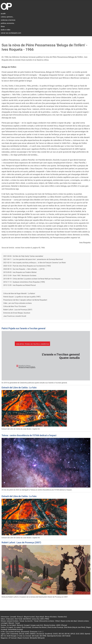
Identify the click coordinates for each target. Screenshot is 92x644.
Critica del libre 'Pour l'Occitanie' (15, 306)
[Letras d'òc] (36, 619)
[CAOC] (55, 634)
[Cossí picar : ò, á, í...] (37, 632)
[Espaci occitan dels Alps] (69, 621)
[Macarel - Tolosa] (14, 623)
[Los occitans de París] (13, 632)
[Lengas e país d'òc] (37, 625)
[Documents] (25, 632)
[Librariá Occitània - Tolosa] (16, 621)
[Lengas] (27, 625)
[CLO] (78, 634)
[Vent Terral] (18, 619)
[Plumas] (64, 625)
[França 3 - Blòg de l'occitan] (26, 617)
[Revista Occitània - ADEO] (52, 625)
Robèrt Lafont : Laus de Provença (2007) (18, 310)
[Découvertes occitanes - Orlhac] (50, 621)
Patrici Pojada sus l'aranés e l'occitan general (24, 328)
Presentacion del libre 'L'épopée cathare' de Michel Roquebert (25, 300)
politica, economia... (8, 23)
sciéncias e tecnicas (8, 20)
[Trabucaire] (10, 619)
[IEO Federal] (66, 636)
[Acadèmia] (49, 634)
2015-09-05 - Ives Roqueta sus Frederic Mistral (20, 272)
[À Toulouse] (13, 638)
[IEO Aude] (35, 636)
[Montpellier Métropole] (37, 638)
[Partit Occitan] (27, 627)
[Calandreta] (14, 634)
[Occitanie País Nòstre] (39, 627)
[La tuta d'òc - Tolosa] (32, 621)
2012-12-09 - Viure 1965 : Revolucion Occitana (20, 276)
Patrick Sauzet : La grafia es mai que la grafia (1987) (22, 297)
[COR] (27, 634)
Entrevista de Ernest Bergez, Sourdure (17, 313)
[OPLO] (73, 634)
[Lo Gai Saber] (11, 625)
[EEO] (82, 634)
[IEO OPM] (43, 636)
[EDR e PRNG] (45, 619)
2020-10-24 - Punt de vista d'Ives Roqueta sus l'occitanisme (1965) (27, 266)
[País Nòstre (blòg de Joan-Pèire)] (75, 627)
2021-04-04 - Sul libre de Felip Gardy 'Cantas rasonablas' (23, 256)
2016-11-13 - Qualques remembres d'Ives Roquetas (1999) (24, 282)
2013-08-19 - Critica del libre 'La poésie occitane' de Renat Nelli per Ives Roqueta (32, 279)
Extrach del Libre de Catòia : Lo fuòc (19, 388)
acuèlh (3, 14)
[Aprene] (87, 634)
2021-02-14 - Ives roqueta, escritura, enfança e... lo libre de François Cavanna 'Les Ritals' (35, 263)
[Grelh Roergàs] (12, 636)
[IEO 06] (67, 634)
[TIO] (8, 634)
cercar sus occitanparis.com (11, 33)
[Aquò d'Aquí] (40, 617)
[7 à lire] (20, 636)
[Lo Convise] (27, 636)
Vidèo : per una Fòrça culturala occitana (17, 303)
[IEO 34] (61, 634)
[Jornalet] (13, 617)
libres (3, 26)
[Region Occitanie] (23, 638)
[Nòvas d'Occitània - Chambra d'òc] (56, 617)
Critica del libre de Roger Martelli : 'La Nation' (19, 293)
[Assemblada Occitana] (15, 629)
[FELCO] (22, 634)
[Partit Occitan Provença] (55, 627)
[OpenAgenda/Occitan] (54, 636)
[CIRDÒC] (33, 634)
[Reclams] (20, 625)
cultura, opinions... (7, 17)
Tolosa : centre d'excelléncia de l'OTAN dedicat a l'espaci (29, 435)
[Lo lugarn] (10, 627)
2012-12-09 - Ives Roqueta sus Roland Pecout (20, 285)
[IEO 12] (3, 636)
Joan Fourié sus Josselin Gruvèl (15, 316)
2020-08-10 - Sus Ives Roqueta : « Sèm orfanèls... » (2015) (24, 269)
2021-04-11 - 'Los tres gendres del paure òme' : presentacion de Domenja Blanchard (33, 259)
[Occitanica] (40, 634)
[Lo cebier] (17, 627)
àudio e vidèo (6, 30)
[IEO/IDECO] (27, 619)
